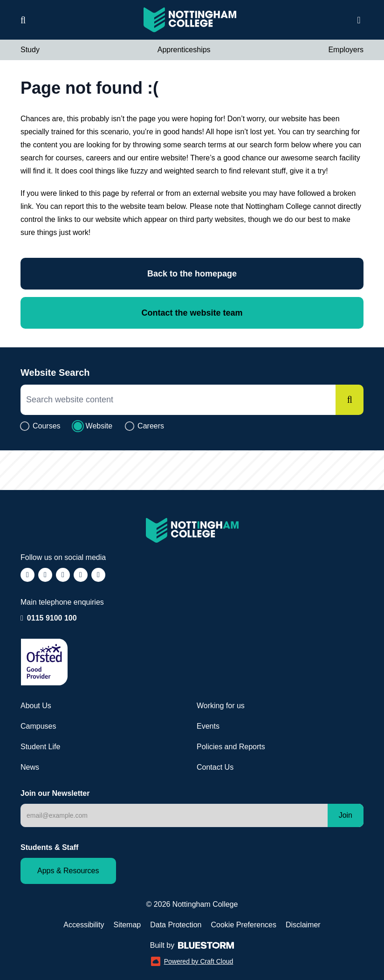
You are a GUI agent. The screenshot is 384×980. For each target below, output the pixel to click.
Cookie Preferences (243, 925)
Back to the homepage (192, 274)
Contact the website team (192, 313)
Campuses (38, 726)
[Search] (350, 400)
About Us (36, 706)
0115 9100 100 (52, 617)
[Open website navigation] (359, 20)
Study (30, 50)
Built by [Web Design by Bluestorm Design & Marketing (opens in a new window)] (192, 945)
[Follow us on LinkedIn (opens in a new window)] (81, 575)
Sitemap (127, 925)
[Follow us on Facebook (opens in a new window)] (27, 575)
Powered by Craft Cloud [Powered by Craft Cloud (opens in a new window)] (192, 961)
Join (346, 815)
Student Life (40, 747)
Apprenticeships (184, 50)
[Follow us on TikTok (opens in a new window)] (63, 575)
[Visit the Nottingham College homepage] (190, 20)
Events (208, 726)
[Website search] (23, 20)
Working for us (221, 706)
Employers (346, 50)
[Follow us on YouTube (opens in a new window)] (98, 575)
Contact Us (215, 767)
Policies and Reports (231, 747)
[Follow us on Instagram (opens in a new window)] (45, 575)
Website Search (55, 373)
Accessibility (84, 925)
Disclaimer (303, 925)
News (30, 767)
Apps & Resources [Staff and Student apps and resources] (68, 871)
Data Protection (176, 925)
